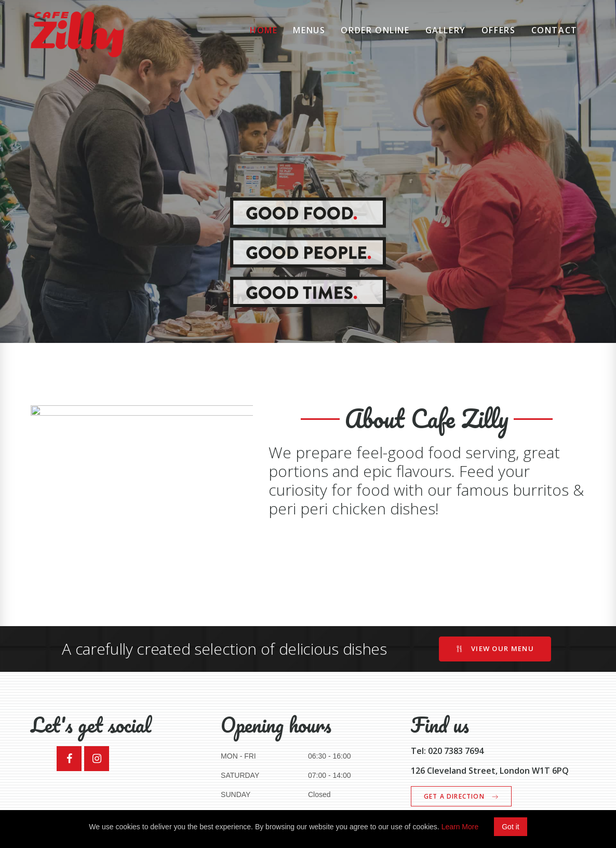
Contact (554, 30)
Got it (510, 827)
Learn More (460, 827)
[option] (308, 171)
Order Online (375, 30)
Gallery (446, 30)
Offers (499, 30)
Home (264, 30)
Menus (309, 30)
